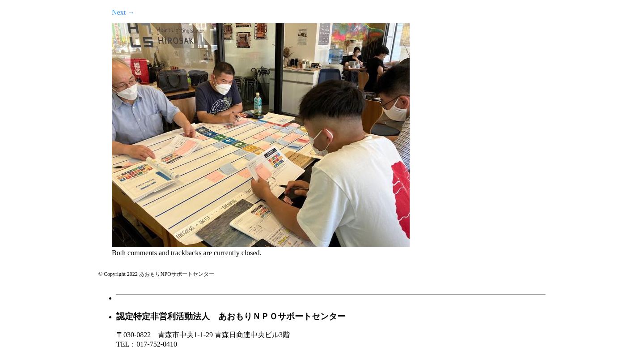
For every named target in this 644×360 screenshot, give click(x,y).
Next (123, 12)
